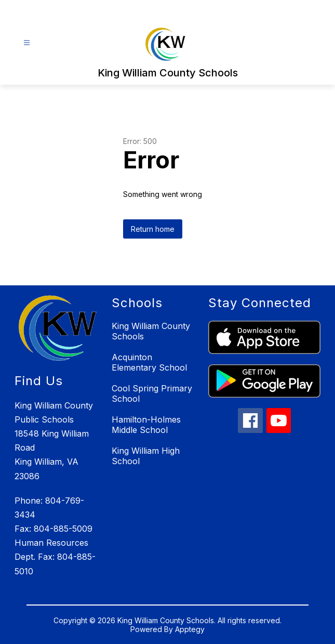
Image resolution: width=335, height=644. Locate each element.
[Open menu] (27, 43)
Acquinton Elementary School (149, 362)
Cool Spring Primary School (152, 393)
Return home (153, 229)
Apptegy (190, 629)
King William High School (146, 456)
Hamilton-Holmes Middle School (146, 425)
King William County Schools (151, 331)
